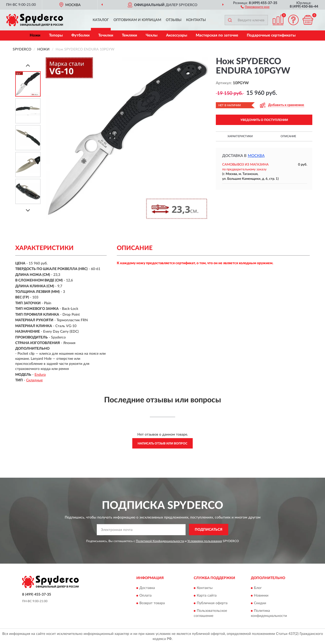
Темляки (129, 35)
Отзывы (174, 20)
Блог (258, 588)
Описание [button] (288, 136)
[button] (255, 7)
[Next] (28, 210)
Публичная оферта (212, 603)
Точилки (106, 35)
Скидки (260, 603)
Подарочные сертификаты (271, 35)
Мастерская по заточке (217, 35)
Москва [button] (256, 156)
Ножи (35, 35)
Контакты (196, 20)
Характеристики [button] (240, 136)
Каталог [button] (101, 20)
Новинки (261, 596)
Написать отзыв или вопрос (162, 443)
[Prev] (28, 65)
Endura (40, 375)
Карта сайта (207, 596)
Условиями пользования (205, 541)
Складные (34, 380)
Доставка (147, 588)
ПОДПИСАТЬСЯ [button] (209, 530)
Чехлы (152, 35)
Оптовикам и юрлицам (137, 20)
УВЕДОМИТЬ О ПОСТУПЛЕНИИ (264, 120)
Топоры (56, 35)
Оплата (145, 596)
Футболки (80, 35)
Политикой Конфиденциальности (160, 541)
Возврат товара (152, 603)
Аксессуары (177, 35)
